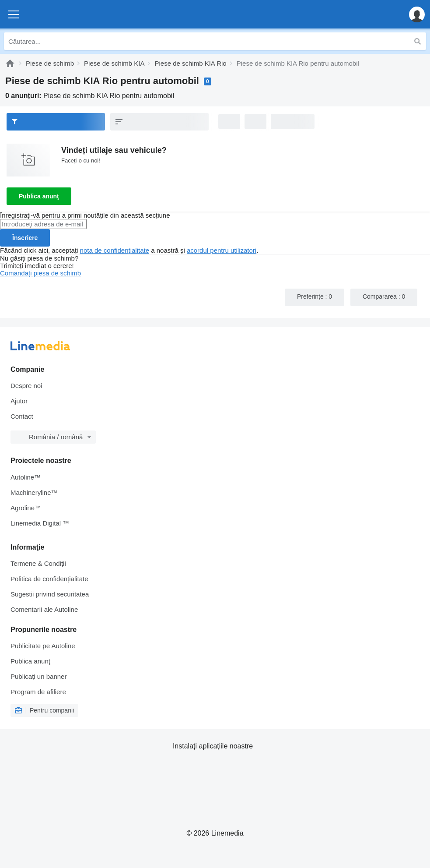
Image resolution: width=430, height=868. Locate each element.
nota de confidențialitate (115, 250)
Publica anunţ (39, 196)
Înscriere (25, 238)
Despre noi (26, 386)
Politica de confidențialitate (49, 579)
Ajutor (19, 401)
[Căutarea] (417, 41)
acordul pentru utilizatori (222, 250)
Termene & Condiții (38, 563)
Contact (22, 416)
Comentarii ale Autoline (44, 609)
